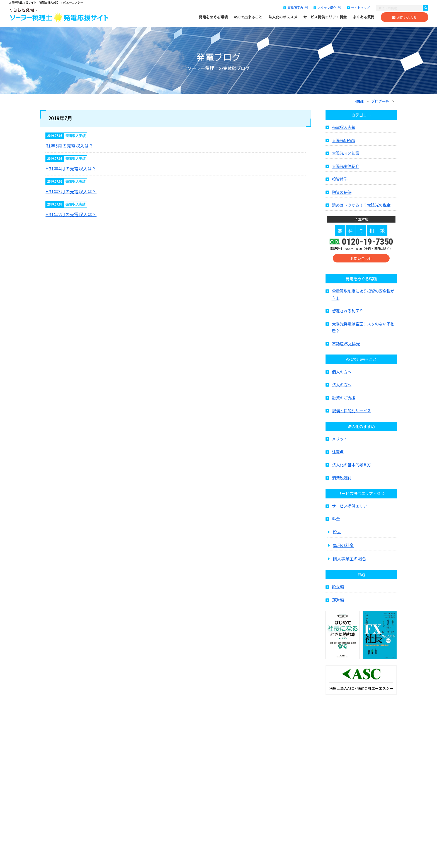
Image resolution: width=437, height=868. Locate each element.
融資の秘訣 (342, 194)
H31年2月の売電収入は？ (71, 214)
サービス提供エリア (349, 508)
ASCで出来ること (248, 17)
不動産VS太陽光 (346, 345)
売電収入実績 (344, 129)
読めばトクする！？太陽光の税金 (361, 207)
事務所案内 (296, 8)
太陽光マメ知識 (346, 155)
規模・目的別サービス (351, 413)
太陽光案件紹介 (346, 168)
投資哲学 (340, 181)
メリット (340, 441)
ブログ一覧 (380, 101)
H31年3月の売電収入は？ (71, 191)
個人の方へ (342, 374)
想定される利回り (348, 313)
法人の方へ (342, 387)
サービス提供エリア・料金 (325, 17)
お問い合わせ (405, 17)
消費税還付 (342, 480)
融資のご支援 (344, 400)
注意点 (338, 454)
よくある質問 (364, 17)
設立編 (338, 589)
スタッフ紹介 (327, 8)
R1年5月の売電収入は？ (69, 146)
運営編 (338, 602)
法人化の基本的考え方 (351, 467)
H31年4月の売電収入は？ (71, 168)
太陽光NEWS (343, 142)
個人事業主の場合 (349, 561)
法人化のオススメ (283, 17)
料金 (336, 521)
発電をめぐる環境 (213, 17)
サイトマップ (358, 8)
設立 (337, 534)
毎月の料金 (343, 547)
